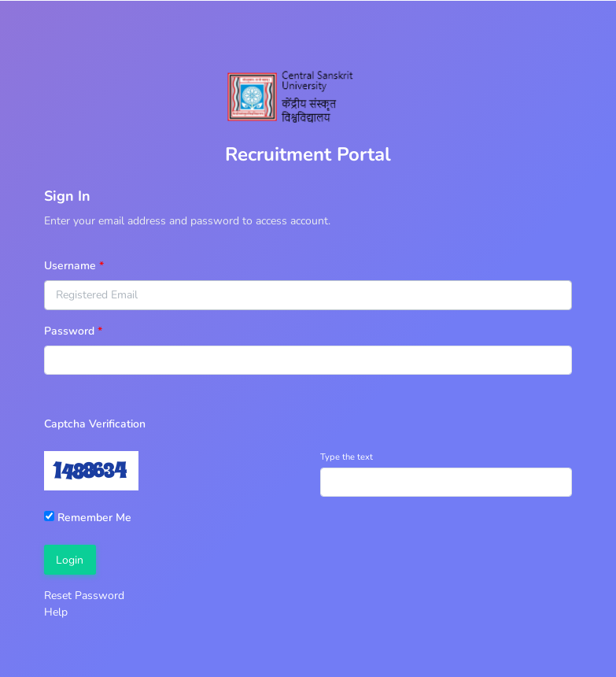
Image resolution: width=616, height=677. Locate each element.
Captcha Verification (95, 424)
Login (70, 560)
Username (70, 266)
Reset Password (84, 596)
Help (56, 612)
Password (69, 331)
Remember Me (88, 518)
